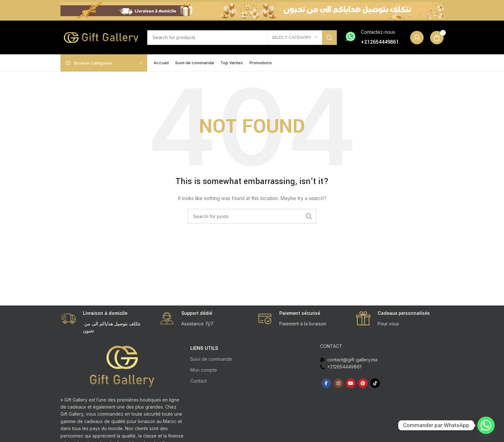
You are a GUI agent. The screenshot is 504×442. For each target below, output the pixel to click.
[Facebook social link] (326, 383)
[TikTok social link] (375, 383)
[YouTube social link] (351, 383)
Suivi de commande (211, 359)
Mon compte (204, 370)
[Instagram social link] (338, 383)
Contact (198, 381)
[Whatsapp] (486, 425)
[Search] (242, 38)
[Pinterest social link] (363, 383)
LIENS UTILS (204, 348)
